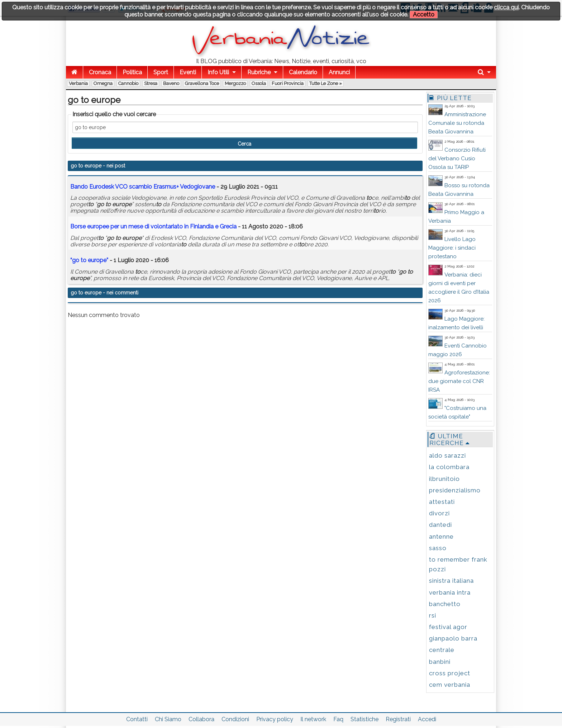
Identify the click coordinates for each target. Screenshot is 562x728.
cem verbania (450, 685)
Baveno (171, 83)
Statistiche (365, 719)
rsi (433, 615)
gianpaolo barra (453, 638)
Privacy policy (275, 719)
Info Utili (218, 72)
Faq (338, 719)
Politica (132, 72)
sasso (438, 548)
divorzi (439, 513)
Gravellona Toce (202, 83)
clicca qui (506, 7)
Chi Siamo (168, 719)
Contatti (137, 719)
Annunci (339, 72)
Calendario (303, 72)
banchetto (445, 604)
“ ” (89, 260)
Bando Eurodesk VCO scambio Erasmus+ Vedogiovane (143, 187)
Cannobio (128, 83)
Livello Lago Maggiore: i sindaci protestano (452, 248)
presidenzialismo (455, 490)
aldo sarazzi (447, 455)
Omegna (103, 83)
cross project (450, 673)
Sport (161, 72)
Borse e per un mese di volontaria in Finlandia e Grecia (153, 226)
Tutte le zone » (326, 83)
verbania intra (450, 592)
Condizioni (235, 719)
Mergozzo (235, 83)
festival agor (448, 627)
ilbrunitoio (444, 479)
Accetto (424, 15)
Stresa (151, 83)
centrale (442, 650)
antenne (441, 536)
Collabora (201, 719)
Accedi (427, 719)
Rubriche (259, 72)
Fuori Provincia (288, 83)
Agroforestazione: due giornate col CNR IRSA (459, 381)
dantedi (440, 525)
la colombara (449, 467)
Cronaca (100, 72)
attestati (442, 502)
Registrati (398, 719)
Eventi (188, 72)
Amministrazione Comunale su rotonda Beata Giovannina (457, 123)
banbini (440, 662)
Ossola (259, 83)
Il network (313, 719)
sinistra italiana (451, 581)
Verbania (78, 83)
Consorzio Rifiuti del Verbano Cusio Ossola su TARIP (457, 159)
